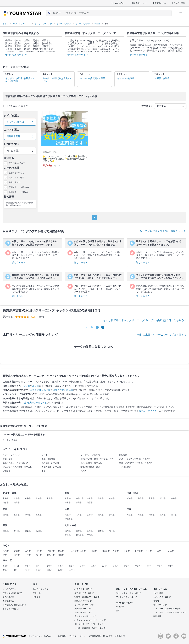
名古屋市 (139, 551)
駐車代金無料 (15, 182)
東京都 (68, 498)
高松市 (39, 555)
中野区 (160, 566)
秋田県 (50, 498)
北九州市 (51, 555)
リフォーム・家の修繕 (90, 455)
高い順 (36, 386)
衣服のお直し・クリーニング (15, 463)
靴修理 (156, 601)
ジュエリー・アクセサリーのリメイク (170, 612)
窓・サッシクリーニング (85, 616)
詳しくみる (18, 263)
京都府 (90, 515)
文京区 (50, 566)
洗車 (118, 610)
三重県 (39, 515)
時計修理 (157, 616)
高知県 (39, 531)
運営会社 (120, 636)
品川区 (105, 566)
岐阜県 (17, 515)
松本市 (18, 41)
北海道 (6, 498)
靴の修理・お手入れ (50, 463)
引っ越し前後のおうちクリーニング (90, 628)
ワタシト (37, 597)
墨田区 (72, 566)
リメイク (45, 455)
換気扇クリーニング (83, 601)
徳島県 (6, 531)
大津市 (171, 551)
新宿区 (6, 566)
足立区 (83, 566)
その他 (83, 471)
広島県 (163, 515)
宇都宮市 (51, 551)
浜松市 (149, 551)
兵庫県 (79, 515)
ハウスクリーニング (11, 455)
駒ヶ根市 (46, 43)
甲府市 (127, 551)
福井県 (174, 498)
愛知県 (6, 515)
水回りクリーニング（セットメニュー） (92, 624)
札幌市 (6, 551)
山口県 (174, 515)
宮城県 (39, 498)
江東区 (94, 566)
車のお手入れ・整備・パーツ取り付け (97, 459)
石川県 (163, 498)
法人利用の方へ (9, 597)
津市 (159, 551)
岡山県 (152, 515)
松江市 (28, 555)
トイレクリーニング (83, 612)
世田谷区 (139, 566)
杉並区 (171, 566)
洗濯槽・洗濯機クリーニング (87, 597)
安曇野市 (37, 49)
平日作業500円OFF (17, 163)
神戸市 (17, 555)
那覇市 (61, 555)
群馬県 (79, 503)
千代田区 (18, 566)
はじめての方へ (118, 3)
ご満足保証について (139, 3)
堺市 (5, 555)
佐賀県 (79, 531)
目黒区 (116, 566)
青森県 (17, 498)
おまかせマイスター (149, 411)
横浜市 (83, 551)
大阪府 (68, 515)
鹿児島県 (80, 535)
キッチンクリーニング (84, 605)
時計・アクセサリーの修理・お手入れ (136, 463)
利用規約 (62, 636)
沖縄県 (90, 535)
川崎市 (94, 551)
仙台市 (28, 551)
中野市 (9, 46)
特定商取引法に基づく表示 (101, 636)
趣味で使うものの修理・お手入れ (17, 467)
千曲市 (18, 49)
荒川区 (28, 570)
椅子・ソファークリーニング (128, 593)
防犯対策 (123, 455)
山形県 (6, 503)
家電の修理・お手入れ (51, 467)
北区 (16, 570)
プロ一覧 (37, 593)
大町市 (18, 46)
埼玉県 (90, 498)
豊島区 (6, 570)
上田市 (27, 41)
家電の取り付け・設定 (90, 467)
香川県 (17, 531)
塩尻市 (45, 46)
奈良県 (112, 515)
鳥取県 (130, 515)
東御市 (27, 49)
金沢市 (116, 551)
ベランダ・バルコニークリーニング (90, 620)
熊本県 (101, 531)
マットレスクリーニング (127, 597)
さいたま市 (74, 551)
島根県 (141, 515)
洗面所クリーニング (83, 609)
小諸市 (27, 43)
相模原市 (106, 551)
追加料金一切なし (17, 173)
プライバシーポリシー (78, 636)
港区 (38, 566)
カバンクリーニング (162, 597)
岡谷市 (36, 41)
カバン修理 (158, 593)
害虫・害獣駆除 (48, 459)
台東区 (61, 566)
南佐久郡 (49, 49)
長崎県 (90, 531)
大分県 (112, 531)
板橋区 (39, 570)
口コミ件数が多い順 (63, 390)
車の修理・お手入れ (125, 603)
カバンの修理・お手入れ (91, 463)
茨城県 (112, 498)
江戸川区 (73, 570)
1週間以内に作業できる (35, 403)
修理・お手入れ (160, 589)
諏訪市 (9, 43)
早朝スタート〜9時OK (18, 192)
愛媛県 (28, 531)
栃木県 (68, 503)
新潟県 (130, 498)
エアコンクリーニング (84, 593)
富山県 (152, 498)
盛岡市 (17, 551)
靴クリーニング (160, 605)
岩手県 (28, 498)
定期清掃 (7, 471)
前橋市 (61, 551)
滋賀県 (101, 515)
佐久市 (9, 49)
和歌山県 (69, 519)
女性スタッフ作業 (17, 178)
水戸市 (39, 551)
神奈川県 (80, 498)
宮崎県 (68, 535)
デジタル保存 (125, 467)
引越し (44, 471)
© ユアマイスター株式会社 (40, 636)
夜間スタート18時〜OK (19, 187)
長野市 (9, 41)
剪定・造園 (8, 459)
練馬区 (50, 570)
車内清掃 (120, 607)
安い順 (27, 386)
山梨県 (90, 503)
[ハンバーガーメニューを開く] (181, 13)
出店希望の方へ (159, 3)
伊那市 (36, 43)
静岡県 (28, 515)
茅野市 (36, 46)
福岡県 (68, 531)
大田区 (127, 566)
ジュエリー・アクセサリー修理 (167, 609)
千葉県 (101, 498)
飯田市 (45, 41)
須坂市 (18, 43)
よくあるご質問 (178, 3)
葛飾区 (61, 570)
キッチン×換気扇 (10, 440)
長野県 (141, 498)
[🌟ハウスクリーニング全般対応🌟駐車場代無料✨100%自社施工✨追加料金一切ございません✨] (65, 140)
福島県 (17, 503)
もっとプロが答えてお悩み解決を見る (162, 231)
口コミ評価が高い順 (40, 390)
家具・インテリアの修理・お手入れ (135, 459)
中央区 (28, 566)
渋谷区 (149, 566)
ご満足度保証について (12, 593)
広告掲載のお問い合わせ (14, 605)
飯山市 (27, 46)
